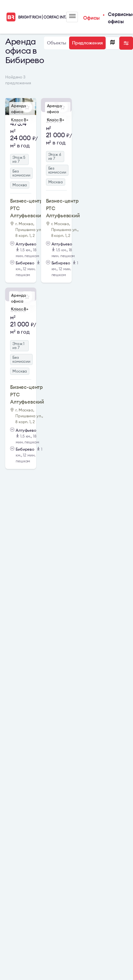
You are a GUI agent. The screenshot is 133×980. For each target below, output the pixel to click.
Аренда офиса (19, 109)
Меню (72, 16)
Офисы (91, 18)
